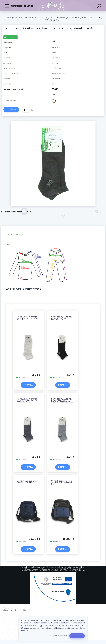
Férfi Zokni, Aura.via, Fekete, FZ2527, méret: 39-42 (61, 318)
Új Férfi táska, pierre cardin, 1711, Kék (27, 482)
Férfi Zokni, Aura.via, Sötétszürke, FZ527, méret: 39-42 (27, 400)
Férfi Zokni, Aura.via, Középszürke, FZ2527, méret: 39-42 (62, 400)
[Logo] (53, 6)
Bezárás (77, 636)
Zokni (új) (44, 18)
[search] (100, 6)
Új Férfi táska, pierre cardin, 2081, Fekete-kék (62, 482)
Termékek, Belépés (19, 6)
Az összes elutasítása (58, 636)
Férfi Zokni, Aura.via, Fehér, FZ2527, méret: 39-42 (28, 318)
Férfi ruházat (26, 18)
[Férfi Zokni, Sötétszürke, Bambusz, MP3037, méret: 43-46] (53, 206)
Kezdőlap (9, 18)
